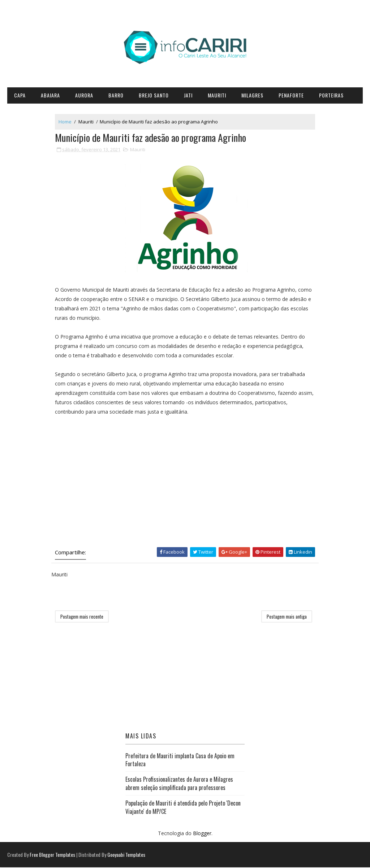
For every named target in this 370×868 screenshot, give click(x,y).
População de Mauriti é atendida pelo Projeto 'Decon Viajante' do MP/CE (183, 808)
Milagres (252, 95)
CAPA (20, 95)
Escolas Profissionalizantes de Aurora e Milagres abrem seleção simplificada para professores (179, 784)
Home (67, 122)
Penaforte (291, 95)
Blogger (202, 834)
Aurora (84, 95)
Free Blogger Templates (52, 855)
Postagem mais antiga (285, 617)
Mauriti (217, 95)
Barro (116, 95)
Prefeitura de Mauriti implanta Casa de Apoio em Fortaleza (180, 760)
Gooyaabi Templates (126, 855)
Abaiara (50, 95)
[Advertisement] (185, 486)
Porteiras (331, 95)
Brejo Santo (154, 95)
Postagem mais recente (84, 617)
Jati (188, 95)
